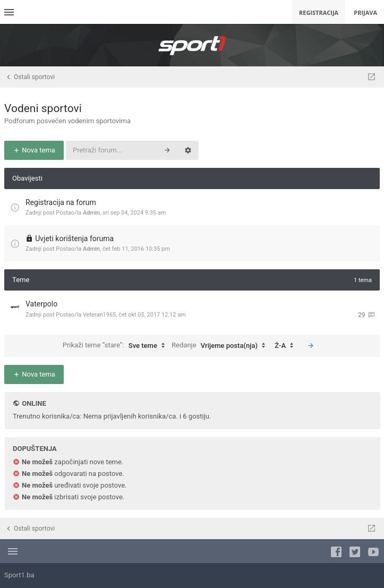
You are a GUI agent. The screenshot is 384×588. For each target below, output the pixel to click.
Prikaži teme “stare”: (116, 346)
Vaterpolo (41, 304)
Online (34, 403)
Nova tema (34, 150)
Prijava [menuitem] (365, 12)
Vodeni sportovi (43, 108)
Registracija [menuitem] (319, 12)
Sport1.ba (19, 575)
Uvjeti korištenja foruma (74, 238)
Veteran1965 (99, 315)
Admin (91, 213)
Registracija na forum (61, 202)
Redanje (221, 346)
